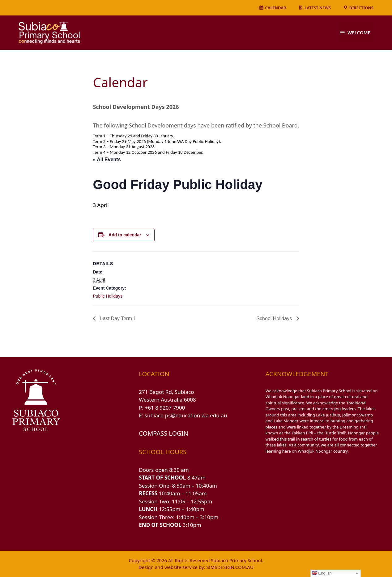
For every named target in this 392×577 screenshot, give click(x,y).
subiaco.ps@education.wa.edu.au (186, 415)
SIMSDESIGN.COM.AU (230, 567)
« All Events (107, 159)
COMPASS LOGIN (163, 433)
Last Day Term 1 (117, 319)
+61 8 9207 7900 (165, 408)
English (322, 573)
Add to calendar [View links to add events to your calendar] (125, 235)
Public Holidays (108, 296)
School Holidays (275, 319)
